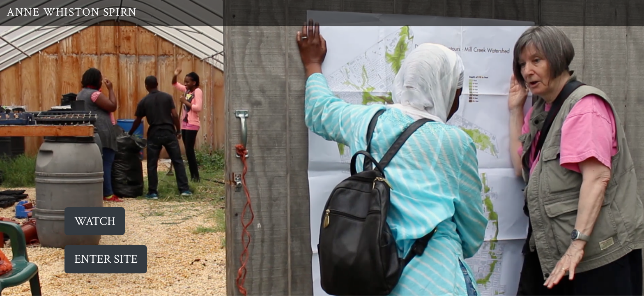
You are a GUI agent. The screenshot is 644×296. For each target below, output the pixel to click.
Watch (95, 221)
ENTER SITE (106, 259)
